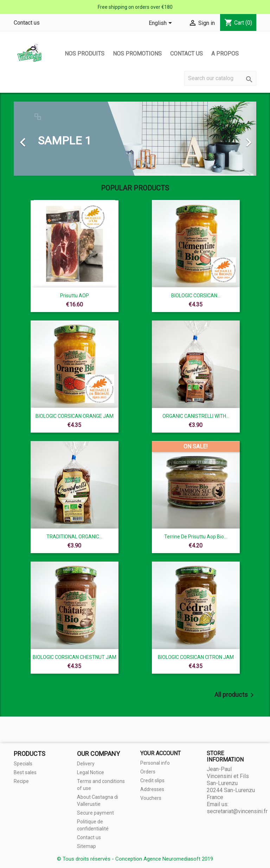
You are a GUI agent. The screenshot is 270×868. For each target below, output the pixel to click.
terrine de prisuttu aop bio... (196, 537)
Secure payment (95, 813)
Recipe (21, 781)
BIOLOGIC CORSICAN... (196, 296)
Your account (160, 753)
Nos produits (85, 54)
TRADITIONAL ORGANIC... (74, 537)
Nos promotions (137, 54)
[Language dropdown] (162, 24)
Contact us (27, 23)
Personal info (155, 763)
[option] (135, 139)
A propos (225, 54)
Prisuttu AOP (75, 296)
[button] (32, 139)
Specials (23, 764)
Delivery (86, 764)
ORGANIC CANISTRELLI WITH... (196, 416)
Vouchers (151, 798)
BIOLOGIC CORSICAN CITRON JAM (196, 657)
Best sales (25, 772)
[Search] (220, 78)
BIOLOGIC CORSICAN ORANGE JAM (75, 416)
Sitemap (86, 846)
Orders (148, 772)
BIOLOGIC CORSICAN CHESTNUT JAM (75, 657)
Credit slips (152, 780)
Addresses (152, 789)
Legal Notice (91, 772)
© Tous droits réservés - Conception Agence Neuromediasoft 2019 (135, 859)
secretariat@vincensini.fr (237, 811)
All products (235, 695)
